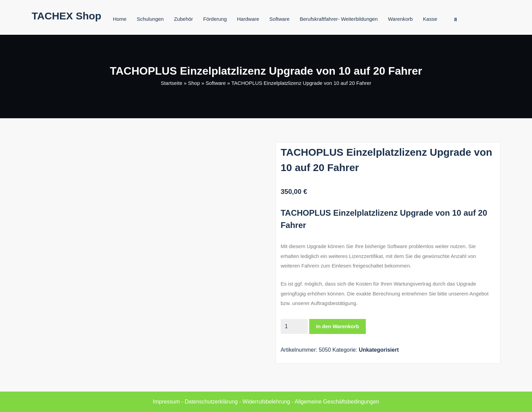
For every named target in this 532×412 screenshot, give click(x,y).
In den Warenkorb (338, 326)
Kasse (430, 19)
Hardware (248, 19)
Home (120, 19)
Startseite (171, 83)
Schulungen (150, 19)
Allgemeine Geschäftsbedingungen (337, 402)
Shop (194, 83)
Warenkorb (400, 19)
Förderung (215, 19)
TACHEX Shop (66, 16)
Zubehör (184, 19)
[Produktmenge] (294, 326)
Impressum (166, 402)
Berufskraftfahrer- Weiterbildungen (339, 19)
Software (279, 19)
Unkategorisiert (379, 350)
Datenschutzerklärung (211, 402)
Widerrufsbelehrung (266, 402)
